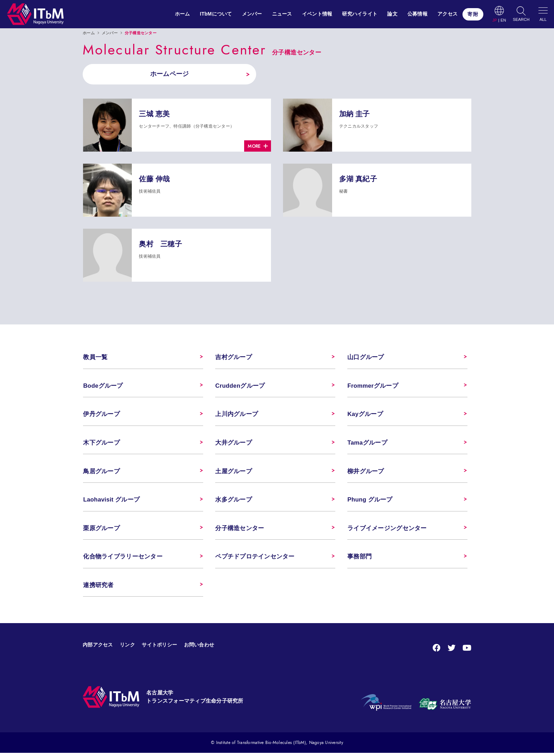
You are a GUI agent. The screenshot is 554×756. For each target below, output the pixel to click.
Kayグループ (365, 415)
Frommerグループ (373, 386)
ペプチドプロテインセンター (255, 559)
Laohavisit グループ (111, 501)
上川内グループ (237, 415)
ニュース (282, 14)
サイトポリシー (159, 647)
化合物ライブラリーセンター (123, 559)
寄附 (473, 14)
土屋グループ (234, 473)
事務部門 (359, 559)
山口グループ (366, 358)
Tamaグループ (367, 444)
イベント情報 (317, 14)
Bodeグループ (103, 386)
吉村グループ (234, 358)
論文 (392, 14)
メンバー (252, 14)
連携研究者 (98, 588)
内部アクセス (98, 647)
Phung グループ (370, 501)
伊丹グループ (101, 415)
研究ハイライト (360, 14)
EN (503, 20)
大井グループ (234, 444)
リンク (127, 647)
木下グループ (101, 444)
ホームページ (167, 74)
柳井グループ (366, 473)
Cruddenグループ (240, 386)
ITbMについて (216, 14)
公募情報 (417, 14)
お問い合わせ (199, 647)
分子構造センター (240, 530)
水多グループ (234, 501)
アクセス (447, 14)
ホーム (182, 14)
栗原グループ (101, 530)
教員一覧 (95, 358)
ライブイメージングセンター (387, 530)
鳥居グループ (101, 473)
